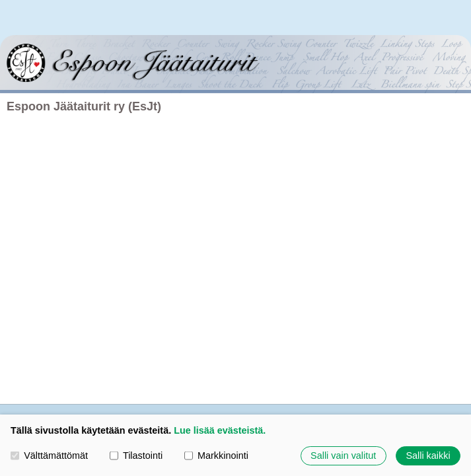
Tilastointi (136, 456)
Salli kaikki (428, 456)
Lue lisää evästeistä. (220, 430)
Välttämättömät (49, 456)
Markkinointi (216, 456)
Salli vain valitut (343, 456)
